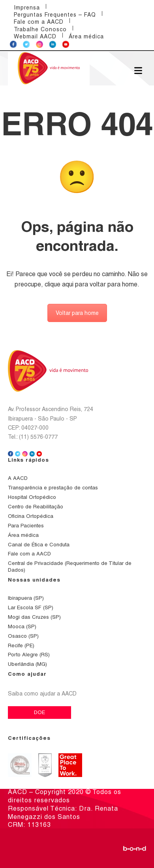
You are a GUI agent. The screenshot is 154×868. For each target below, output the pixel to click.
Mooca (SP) (22, 626)
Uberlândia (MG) (27, 664)
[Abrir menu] (138, 70)
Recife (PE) (21, 645)
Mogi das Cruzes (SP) (34, 617)
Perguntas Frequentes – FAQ (55, 15)
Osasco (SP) (23, 636)
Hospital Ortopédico (32, 497)
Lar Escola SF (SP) (31, 607)
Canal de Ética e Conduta (39, 545)
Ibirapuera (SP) (26, 598)
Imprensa (27, 8)
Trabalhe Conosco (40, 29)
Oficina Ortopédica (31, 516)
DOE (39, 712)
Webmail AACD (35, 36)
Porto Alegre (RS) (29, 655)
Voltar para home (77, 313)
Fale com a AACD (39, 22)
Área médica (86, 36)
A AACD (18, 478)
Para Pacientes (26, 526)
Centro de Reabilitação (36, 507)
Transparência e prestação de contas (53, 488)
